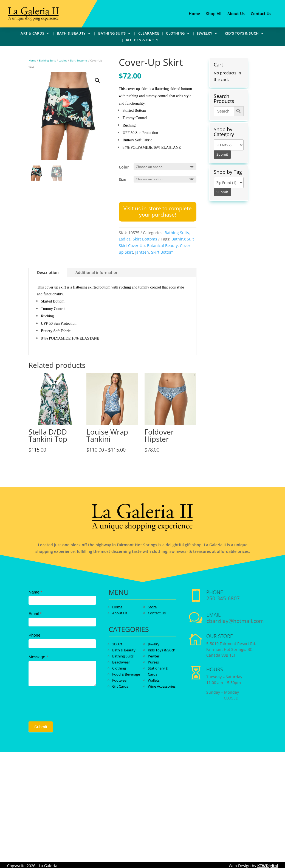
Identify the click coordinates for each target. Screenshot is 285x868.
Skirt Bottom (162, 252)
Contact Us (261, 14)
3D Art (117, 644)
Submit (41, 727)
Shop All (214, 14)
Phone (34, 635)
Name (35, 592)
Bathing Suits (112, 34)
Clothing (175, 34)
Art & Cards (32, 34)
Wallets (154, 680)
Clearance (149, 34)
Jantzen (142, 252)
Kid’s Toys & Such (242, 34)
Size (122, 179)
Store (152, 607)
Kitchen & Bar (140, 41)
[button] (97, 80)
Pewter (154, 656)
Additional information (97, 272)
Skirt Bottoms (79, 60)
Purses (153, 662)
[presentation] (70, 702)
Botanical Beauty (162, 246)
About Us (236, 14)
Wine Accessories (162, 686)
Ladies (63, 60)
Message (38, 657)
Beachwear (121, 662)
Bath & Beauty (71, 34)
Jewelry (205, 34)
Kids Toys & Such (162, 650)
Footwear (120, 680)
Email (35, 613)
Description (48, 272)
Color (124, 167)
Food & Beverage (126, 674)
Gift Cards (120, 686)
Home (194, 14)
